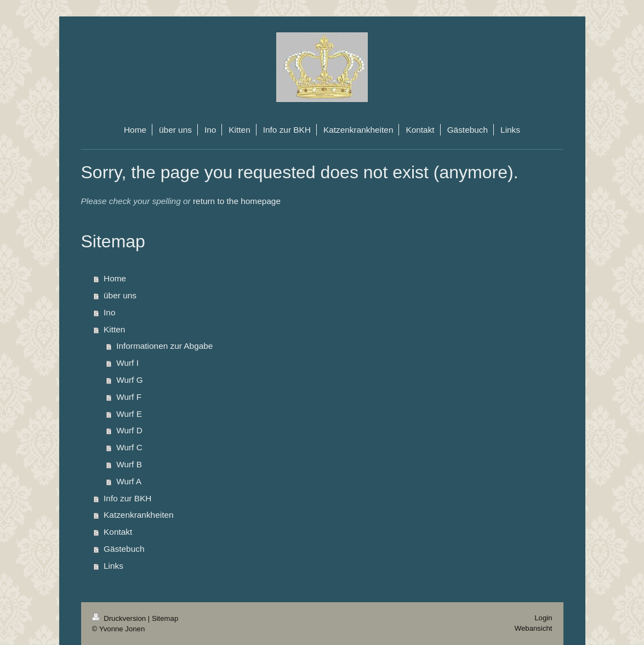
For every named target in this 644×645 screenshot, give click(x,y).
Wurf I (127, 363)
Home (115, 278)
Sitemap (165, 618)
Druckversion (120, 618)
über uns (120, 295)
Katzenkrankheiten (138, 515)
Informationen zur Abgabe (164, 346)
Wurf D (129, 430)
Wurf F (129, 397)
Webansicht (534, 628)
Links (113, 566)
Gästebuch (124, 549)
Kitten (114, 329)
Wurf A (129, 481)
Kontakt (118, 532)
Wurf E (129, 414)
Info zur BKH (127, 498)
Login (543, 618)
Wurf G (129, 380)
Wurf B (129, 464)
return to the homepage (237, 201)
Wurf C (129, 447)
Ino (109, 312)
